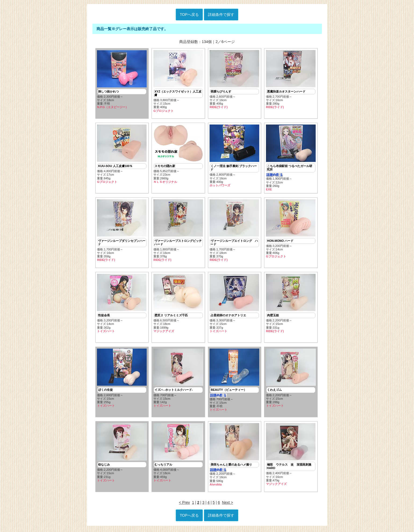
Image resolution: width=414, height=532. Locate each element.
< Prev (184, 505)
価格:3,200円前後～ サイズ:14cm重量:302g (122, 304)
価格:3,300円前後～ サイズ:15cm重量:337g (234, 304)
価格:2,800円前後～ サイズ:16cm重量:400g (234, 156)
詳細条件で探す (221, 15)
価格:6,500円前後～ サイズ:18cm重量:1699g (178, 304)
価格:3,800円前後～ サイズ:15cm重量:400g (178, 81)
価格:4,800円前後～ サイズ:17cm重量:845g (122, 155)
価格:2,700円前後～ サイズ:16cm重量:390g (291, 80)
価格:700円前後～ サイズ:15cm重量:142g (178, 380)
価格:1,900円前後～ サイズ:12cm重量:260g (291, 158)
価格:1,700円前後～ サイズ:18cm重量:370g (234, 231)
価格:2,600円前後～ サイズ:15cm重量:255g (122, 380)
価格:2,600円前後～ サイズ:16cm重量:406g (234, 80)
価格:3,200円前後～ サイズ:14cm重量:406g (291, 229)
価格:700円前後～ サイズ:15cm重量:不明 (234, 382)
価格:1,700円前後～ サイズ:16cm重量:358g (122, 231)
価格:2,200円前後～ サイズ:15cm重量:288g (291, 380)
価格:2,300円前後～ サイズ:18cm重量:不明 (122, 80)
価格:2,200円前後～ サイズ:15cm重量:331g (291, 304)
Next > (227, 505)
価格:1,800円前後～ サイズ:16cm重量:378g (178, 231)
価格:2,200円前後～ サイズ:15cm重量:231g (122, 455)
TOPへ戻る (189, 15)
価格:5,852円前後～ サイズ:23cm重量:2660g (178, 155)
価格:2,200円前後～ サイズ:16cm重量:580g (234, 457)
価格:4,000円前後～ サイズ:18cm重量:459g (178, 455)
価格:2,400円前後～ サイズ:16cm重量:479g (291, 456)
